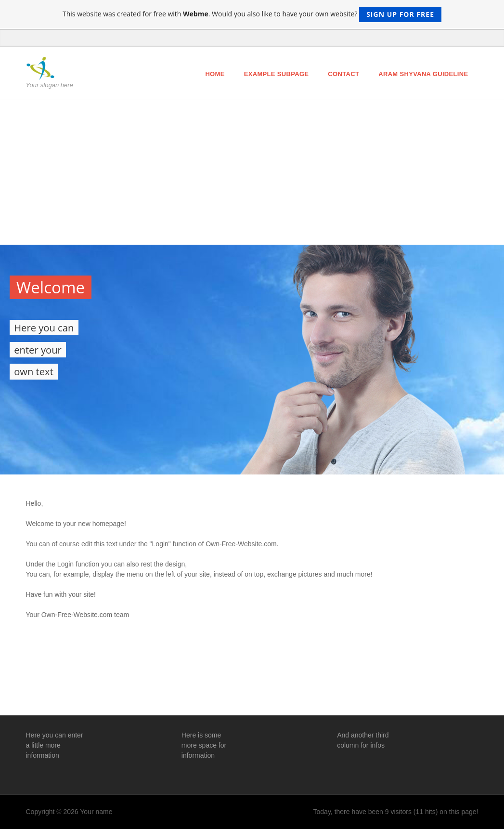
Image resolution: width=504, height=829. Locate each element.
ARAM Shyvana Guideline (423, 74)
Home (215, 74)
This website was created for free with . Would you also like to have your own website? (252, 14)
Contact (343, 74)
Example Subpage (277, 74)
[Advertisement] (252, 172)
